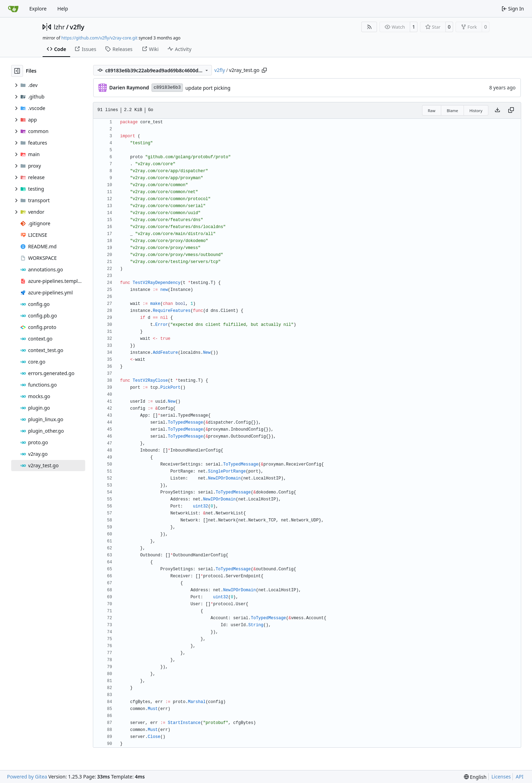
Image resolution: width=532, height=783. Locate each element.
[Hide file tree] (17, 71)
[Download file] (497, 110)
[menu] (475, 777)
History (476, 111)
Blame (453, 111)
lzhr (59, 27)
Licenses (501, 777)
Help (63, 9)
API (519, 777)
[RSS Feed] (369, 27)
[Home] (13, 9)
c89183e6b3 (167, 87)
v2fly (77, 27)
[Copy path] (264, 70)
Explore (38, 9)
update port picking (208, 88)
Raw (432, 111)
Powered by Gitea (27, 777)
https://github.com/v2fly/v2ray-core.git (99, 38)
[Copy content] (511, 110)
